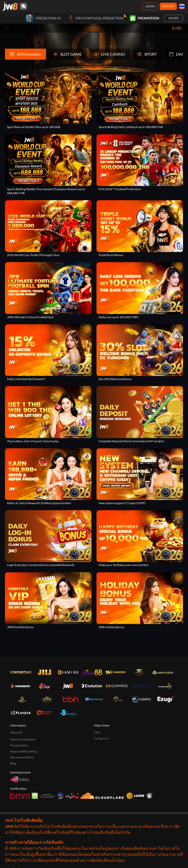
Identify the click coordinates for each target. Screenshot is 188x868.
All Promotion (25, 54)
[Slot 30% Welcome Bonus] (140, 353)
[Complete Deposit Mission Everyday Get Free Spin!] (140, 415)
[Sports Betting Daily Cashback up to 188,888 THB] (140, 101)
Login (150, 6)
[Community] (23, 6)
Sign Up (168, 6)
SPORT (147, 54)
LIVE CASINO (110, 54)
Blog (13, 763)
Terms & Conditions (23, 739)
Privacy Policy (19, 745)
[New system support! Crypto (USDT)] (140, 477)
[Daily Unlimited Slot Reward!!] (48, 353)
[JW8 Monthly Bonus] (48, 600)
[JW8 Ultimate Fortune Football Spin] (48, 290)
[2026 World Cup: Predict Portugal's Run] (48, 229)
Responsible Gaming (23, 751)
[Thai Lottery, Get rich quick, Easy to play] (48, 415)
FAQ (97, 732)
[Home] (10, 6)
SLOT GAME (68, 54)
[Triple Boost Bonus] (140, 229)
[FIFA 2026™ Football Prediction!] (140, 162)
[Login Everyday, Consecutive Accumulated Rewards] (48, 539)
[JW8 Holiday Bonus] (140, 600)
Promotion (144, 18)
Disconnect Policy (22, 757)
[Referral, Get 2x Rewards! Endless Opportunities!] (48, 477)
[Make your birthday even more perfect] (140, 539)
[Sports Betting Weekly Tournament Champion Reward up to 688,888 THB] (48, 164)
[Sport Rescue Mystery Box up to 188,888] (48, 101)
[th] (182, 6)
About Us (16, 732)
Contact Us (101, 738)
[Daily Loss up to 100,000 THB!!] (140, 290)
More (174, 18)
